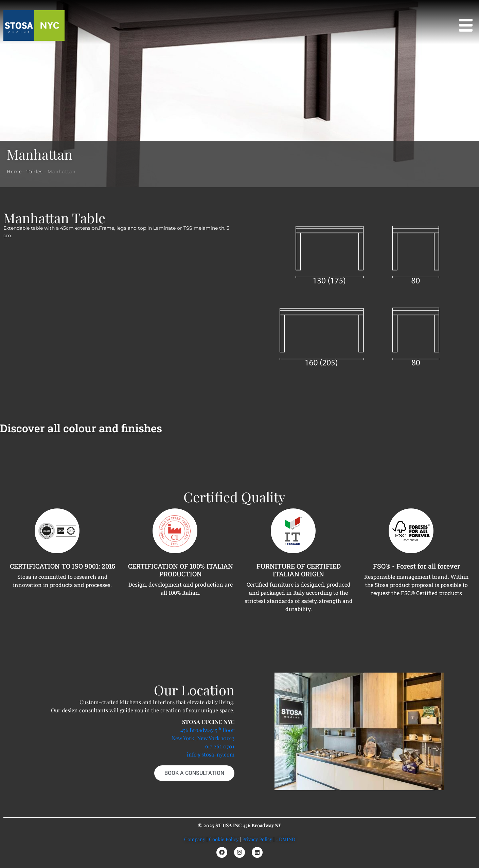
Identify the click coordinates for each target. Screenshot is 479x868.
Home (14, 171)
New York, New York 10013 (203, 738)
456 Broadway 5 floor (207, 730)
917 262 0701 (220, 746)
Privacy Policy (257, 839)
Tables (35, 171)
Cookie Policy (224, 839)
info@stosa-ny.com (211, 754)
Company (195, 839)
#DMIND (286, 839)
